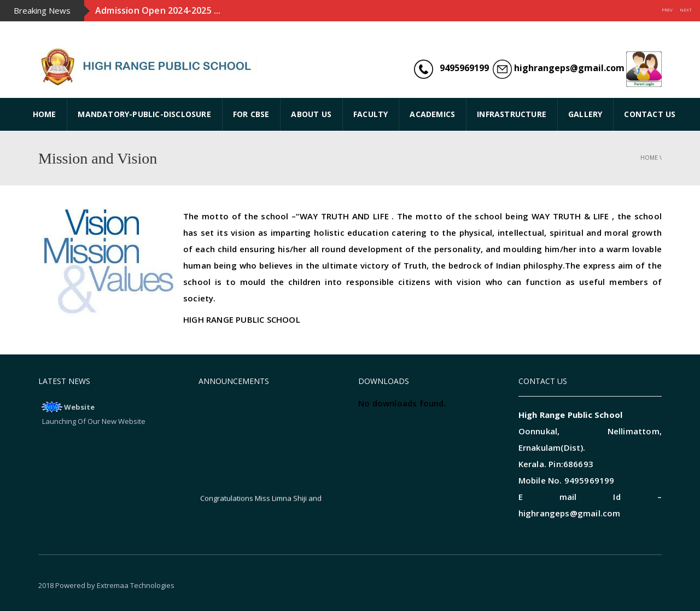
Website (79, 407)
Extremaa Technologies (136, 585)
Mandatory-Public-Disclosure (144, 114)
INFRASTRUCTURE (512, 114)
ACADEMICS (432, 114)
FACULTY (371, 114)
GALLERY (585, 114)
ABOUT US (311, 114)
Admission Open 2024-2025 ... (158, 10)
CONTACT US (650, 114)
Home (649, 158)
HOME (45, 114)
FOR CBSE (251, 114)
